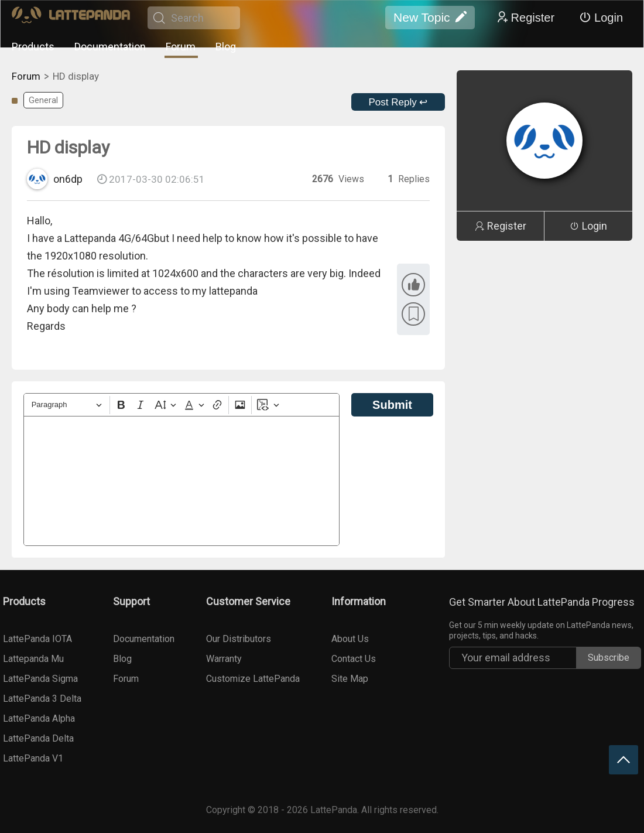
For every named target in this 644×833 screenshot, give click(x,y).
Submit (392, 405)
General (43, 100)
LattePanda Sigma (40, 679)
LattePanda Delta (38, 738)
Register (525, 18)
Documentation (110, 47)
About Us (350, 639)
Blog (226, 47)
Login (601, 18)
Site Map (350, 679)
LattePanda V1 (33, 758)
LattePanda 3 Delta (42, 699)
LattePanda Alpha (39, 718)
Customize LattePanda (253, 679)
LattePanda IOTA (37, 639)
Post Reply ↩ (398, 102)
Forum (181, 47)
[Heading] (67, 405)
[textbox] (181, 481)
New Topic (430, 18)
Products (33, 47)
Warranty (224, 659)
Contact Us (354, 659)
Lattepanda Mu (33, 659)
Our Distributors (239, 639)
